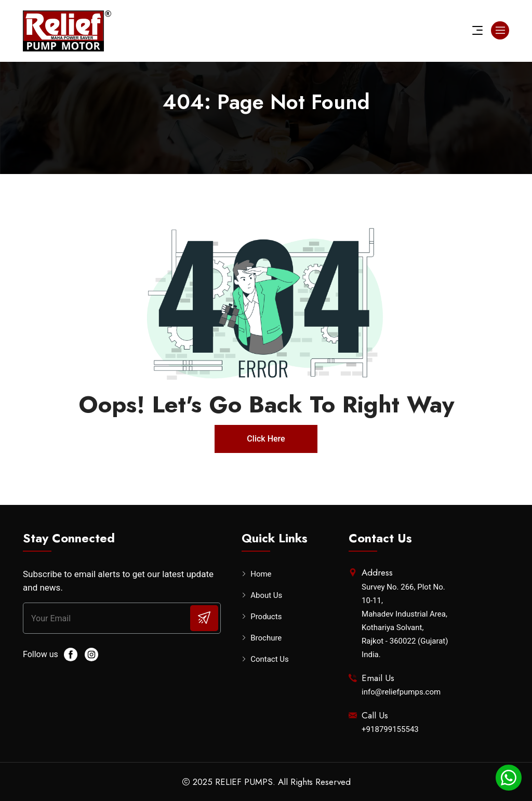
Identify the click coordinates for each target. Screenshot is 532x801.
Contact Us (270, 659)
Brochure (266, 638)
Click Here (266, 439)
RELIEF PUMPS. (245, 782)
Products (266, 617)
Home (261, 574)
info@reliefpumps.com (401, 692)
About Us (266, 596)
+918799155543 (390, 729)
